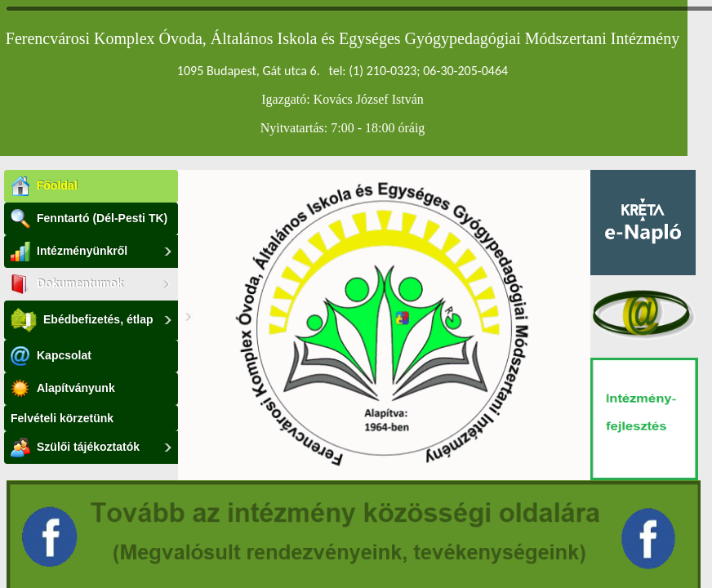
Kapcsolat (51, 356)
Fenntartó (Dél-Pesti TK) (89, 219)
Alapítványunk (63, 389)
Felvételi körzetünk (62, 418)
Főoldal (44, 186)
